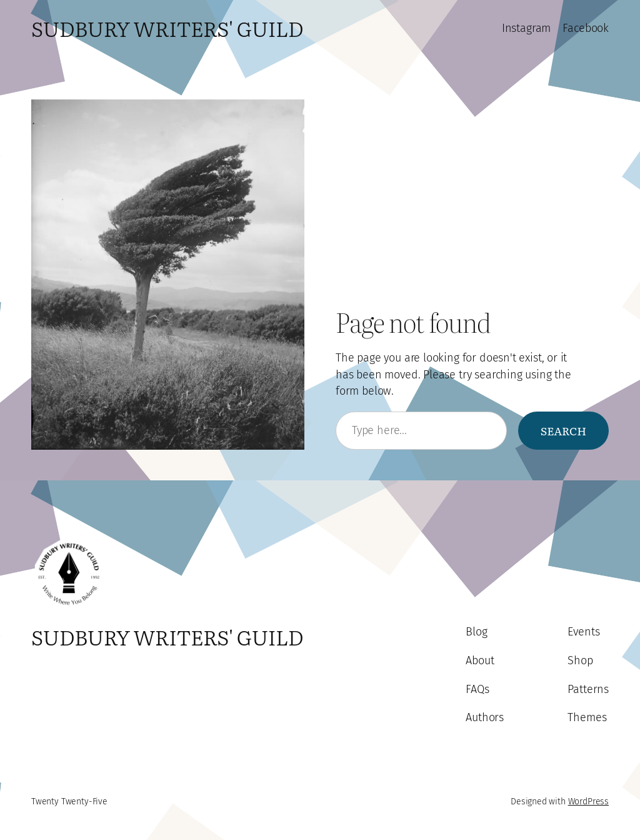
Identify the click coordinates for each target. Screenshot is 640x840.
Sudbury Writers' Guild (167, 28)
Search (563, 430)
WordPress (588, 802)
